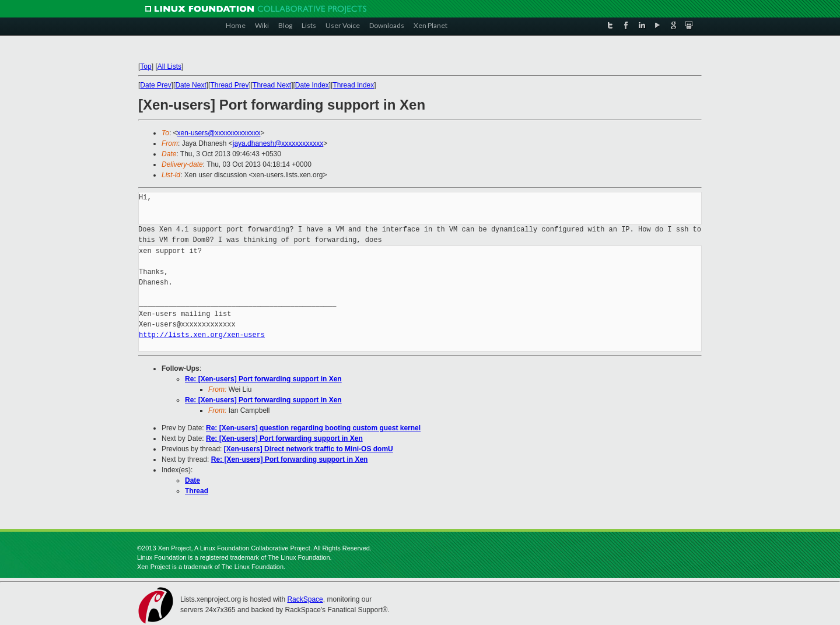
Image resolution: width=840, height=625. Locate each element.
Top (146, 66)
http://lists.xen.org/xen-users (202, 335)
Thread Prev (229, 85)
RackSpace (305, 599)
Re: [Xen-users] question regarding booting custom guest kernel (313, 428)
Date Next (190, 85)
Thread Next (272, 85)
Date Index (312, 85)
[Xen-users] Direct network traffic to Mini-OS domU (309, 449)
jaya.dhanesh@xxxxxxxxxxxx (278, 143)
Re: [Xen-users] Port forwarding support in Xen (263, 379)
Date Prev (155, 85)
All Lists (169, 66)
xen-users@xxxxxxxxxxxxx (219, 133)
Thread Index (354, 85)
